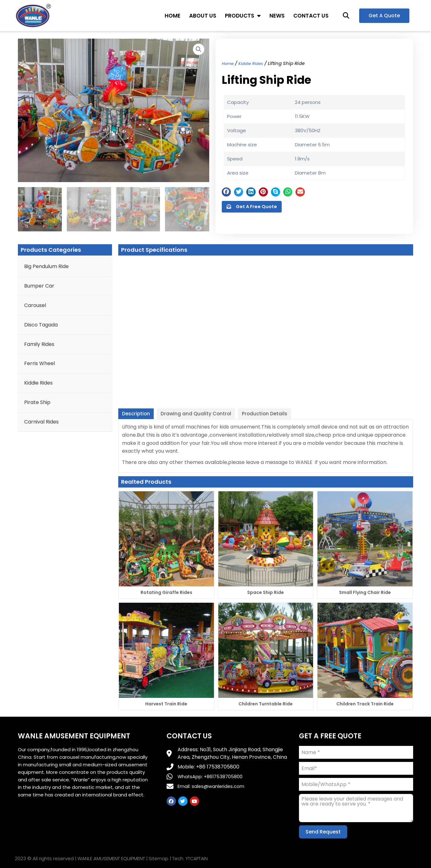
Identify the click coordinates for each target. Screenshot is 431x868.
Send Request (323, 832)
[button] (346, 16)
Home (229, 62)
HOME (173, 16)
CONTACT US (311, 16)
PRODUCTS (243, 16)
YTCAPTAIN (197, 859)
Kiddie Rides (254, 62)
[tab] (136, 414)
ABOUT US (203, 16)
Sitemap (159, 859)
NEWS (277, 16)
